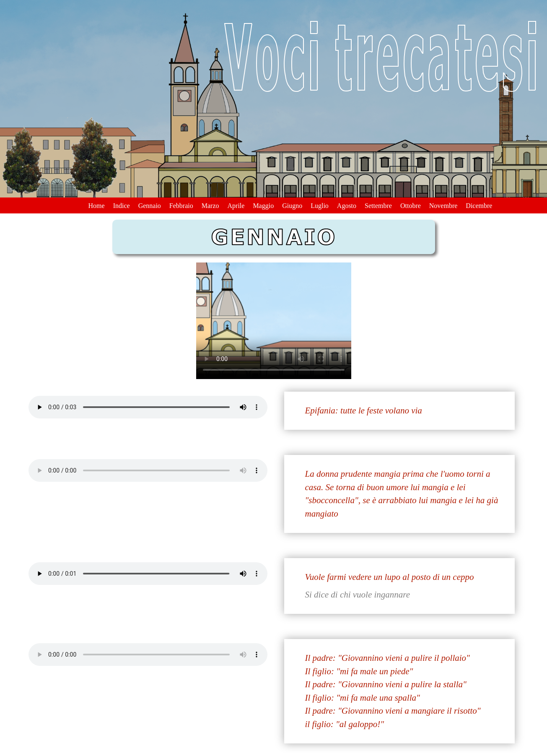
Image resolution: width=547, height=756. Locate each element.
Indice (122, 206)
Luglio (320, 206)
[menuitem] (97, 205)
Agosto (347, 206)
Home (97, 206)
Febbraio (181, 206)
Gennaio (150, 206)
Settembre (378, 206)
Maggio (263, 206)
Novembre (443, 206)
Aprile (236, 206)
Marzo (210, 206)
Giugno (292, 206)
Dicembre (479, 206)
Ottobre (411, 206)
